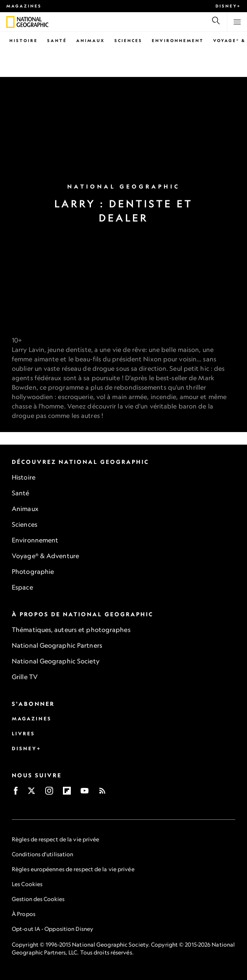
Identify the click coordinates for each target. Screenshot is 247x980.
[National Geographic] (10, 22)
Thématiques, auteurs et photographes (71, 630)
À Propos (24, 914)
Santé (57, 40)
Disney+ (228, 6)
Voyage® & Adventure (45, 556)
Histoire (24, 40)
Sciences (128, 40)
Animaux (91, 40)
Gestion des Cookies (38, 899)
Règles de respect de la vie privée (55, 839)
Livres (23, 734)
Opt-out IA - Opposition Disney (53, 929)
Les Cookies (27, 884)
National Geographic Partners (57, 645)
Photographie (33, 572)
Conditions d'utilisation (42, 854)
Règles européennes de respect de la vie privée (73, 869)
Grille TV (25, 677)
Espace (22, 587)
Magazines (24, 6)
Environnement (178, 40)
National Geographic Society (56, 661)
